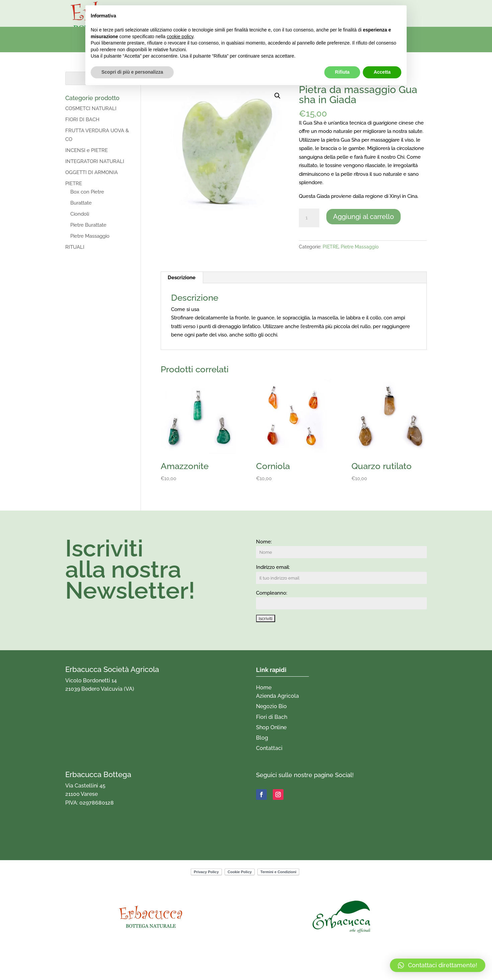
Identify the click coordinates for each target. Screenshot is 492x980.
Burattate (81, 203)
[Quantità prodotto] (309, 218)
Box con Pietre (87, 192)
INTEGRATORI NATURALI (95, 161)
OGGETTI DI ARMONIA (92, 172)
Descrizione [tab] (182, 278)
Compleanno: (272, 593)
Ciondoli (80, 214)
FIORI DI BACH (82, 120)
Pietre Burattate (88, 225)
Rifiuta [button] (342, 72)
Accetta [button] (382, 72)
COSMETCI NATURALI (91, 108)
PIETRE (331, 247)
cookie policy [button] (180, 36)
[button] (277, 96)
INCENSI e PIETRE (87, 150)
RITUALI (75, 247)
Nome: (264, 542)
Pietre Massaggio (360, 247)
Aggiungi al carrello (363, 217)
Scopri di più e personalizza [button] (132, 72)
